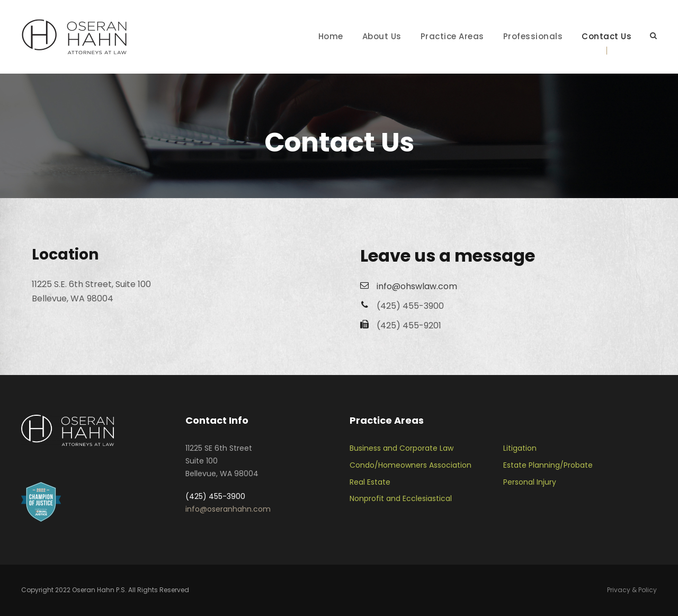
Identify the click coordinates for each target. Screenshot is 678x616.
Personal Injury (530, 482)
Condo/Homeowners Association (411, 465)
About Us (382, 36)
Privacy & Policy (632, 590)
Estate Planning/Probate (548, 465)
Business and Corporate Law (402, 448)
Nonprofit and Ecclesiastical (401, 498)
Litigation (520, 448)
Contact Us (606, 36)
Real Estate (370, 482)
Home (331, 36)
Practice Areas (452, 36)
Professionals (533, 36)
